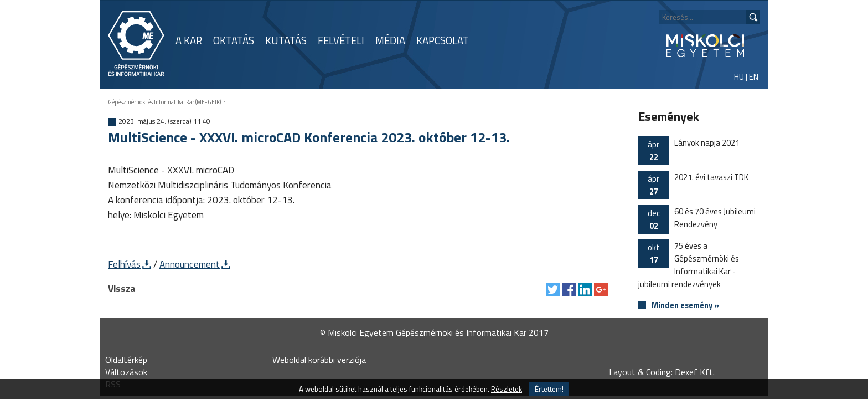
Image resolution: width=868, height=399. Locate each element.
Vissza (122, 288)
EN (754, 77)
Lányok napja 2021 (689, 151)
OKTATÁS (234, 40)
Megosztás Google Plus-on (601, 290)
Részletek (507, 389)
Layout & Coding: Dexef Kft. (662, 372)
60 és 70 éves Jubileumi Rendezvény (697, 219)
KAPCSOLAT (443, 40)
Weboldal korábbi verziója (319, 360)
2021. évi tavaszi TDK (693, 185)
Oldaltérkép (126, 360)
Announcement (190, 264)
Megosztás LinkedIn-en (585, 290)
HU (739, 77)
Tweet (553, 290)
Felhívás (124, 264)
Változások (126, 372)
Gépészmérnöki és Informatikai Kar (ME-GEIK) (164, 102)
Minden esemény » (685, 306)
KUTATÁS (286, 40)
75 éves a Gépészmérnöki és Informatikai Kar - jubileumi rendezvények (689, 265)
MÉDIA (390, 40)
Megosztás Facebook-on (569, 290)
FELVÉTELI (341, 40)
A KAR (189, 40)
